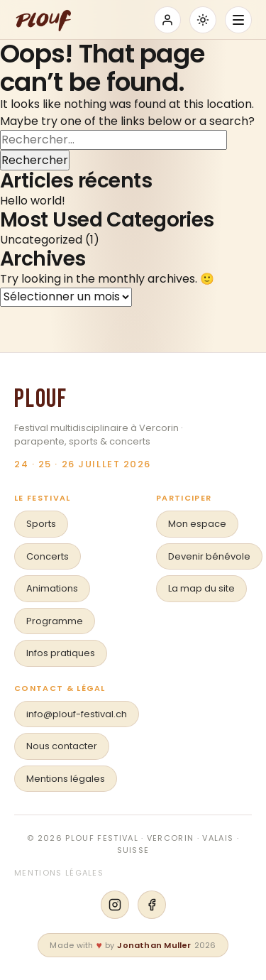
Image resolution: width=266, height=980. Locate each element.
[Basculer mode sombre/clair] (203, 20)
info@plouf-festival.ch (77, 714)
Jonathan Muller (154, 945)
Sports (41, 524)
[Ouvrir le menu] (238, 20)
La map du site (201, 588)
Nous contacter (62, 746)
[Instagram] (115, 905)
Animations (52, 588)
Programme (55, 621)
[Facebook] (152, 905)
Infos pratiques (61, 653)
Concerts (48, 556)
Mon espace (197, 524)
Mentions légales (66, 779)
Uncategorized (41, 240)
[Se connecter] (167, 20)
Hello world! (33, 201)
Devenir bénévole (209, 556)
